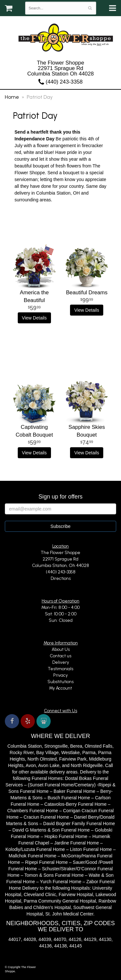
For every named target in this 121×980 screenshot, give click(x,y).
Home (12, 97)
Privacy (60, 675)
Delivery (61, 662)
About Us (61, 649)
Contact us (60, 656)
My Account (60, 688)
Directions (61, 578)
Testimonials (60, 669)
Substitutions (60, 682)
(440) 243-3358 (60, 82)
